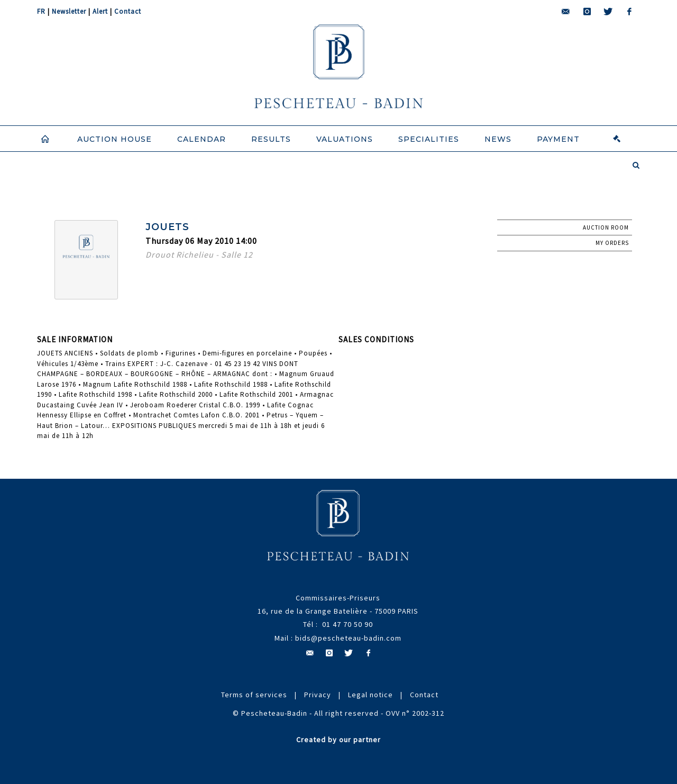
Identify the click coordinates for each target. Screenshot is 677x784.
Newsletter (69, 11)
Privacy (318, 695)
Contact (128, 11)
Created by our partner (338, 740)
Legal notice (370, 695)
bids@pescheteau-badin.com (348, 638)
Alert (100, 11)
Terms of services (254, 695)
